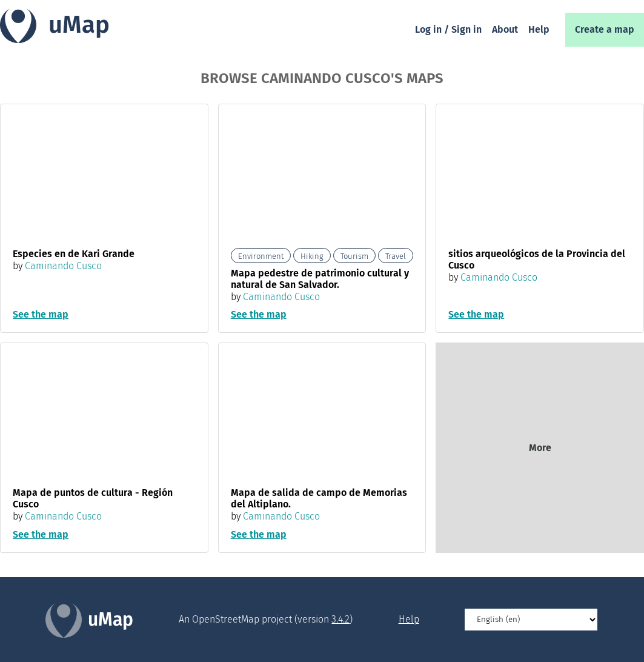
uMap (79, 25)
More (540, 448)
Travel (396, 256)
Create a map (605, 29)
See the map (41, 314)
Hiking (312, 256)
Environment (261, 256)
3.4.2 (340, 619)
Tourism (354, 256)
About (505, 29)
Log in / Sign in (448, 29)
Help (539, 29)
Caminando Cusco (63, 266)
